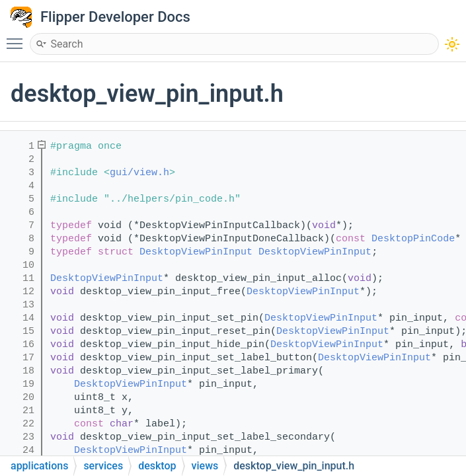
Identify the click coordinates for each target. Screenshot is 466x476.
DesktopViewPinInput (196, 252)
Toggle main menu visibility (18, 38)
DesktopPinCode (413, 239)
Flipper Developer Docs (115, 17)
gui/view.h (139, 173)
